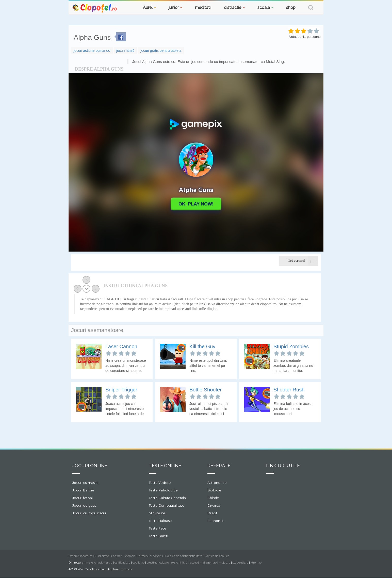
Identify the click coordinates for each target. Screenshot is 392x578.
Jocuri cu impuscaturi (90, 513)
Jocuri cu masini (85, 483)
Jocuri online (90, 466)
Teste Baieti (158, 536)
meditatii (203, 7)
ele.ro (175, 563)
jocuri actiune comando (92, 51)
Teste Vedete (160, 483)
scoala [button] (265, 7)
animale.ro (89, 563)
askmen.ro (105, 563)
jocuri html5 (125, 51)
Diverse (214, 505)
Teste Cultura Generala (167, 498)
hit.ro (184, 563)
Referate (219, 466)
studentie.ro (240, 563)
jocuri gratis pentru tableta (161, 51)
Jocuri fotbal (83, 498)
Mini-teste (157, 513)
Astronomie (217, 483)
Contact (116, 556)
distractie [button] (234, 7)
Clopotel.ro (95, 8)
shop (291, 7)
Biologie (214, 490)
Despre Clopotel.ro (80, 556)
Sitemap (129, 556)
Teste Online (165, 466)
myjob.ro (225, 563)
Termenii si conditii (150, 556)
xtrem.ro (256, 563)
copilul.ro (138, 563)
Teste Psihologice (163, 490)
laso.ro (193, 563)
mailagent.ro (208, 563)
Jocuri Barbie (83, 490)
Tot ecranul (303, 261)
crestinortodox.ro (158, 563)
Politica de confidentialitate (184, 556)
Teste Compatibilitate (167, 505)
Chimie (213, 498)
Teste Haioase (160, 521)
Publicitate (102, 556)
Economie (216, 521)
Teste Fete (158, 528)
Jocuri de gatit (84, 505)
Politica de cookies (217, 556)
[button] (311, 8)
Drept (212, 513)
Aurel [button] (150, 7)
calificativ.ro (122, 563)
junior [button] (176, 7)
